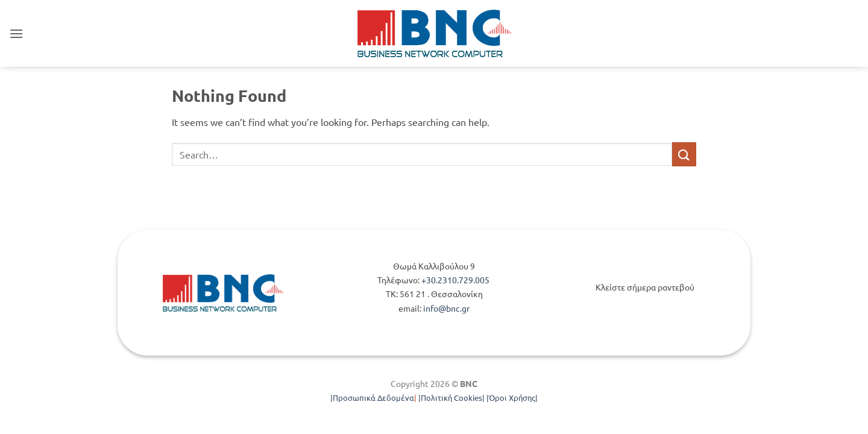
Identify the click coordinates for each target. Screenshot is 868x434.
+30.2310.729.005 (456, 280)
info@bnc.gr (446, 308)
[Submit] (684, 154)
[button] (16, 33)
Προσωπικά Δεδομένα (373, 398)
